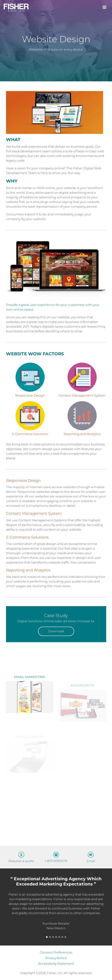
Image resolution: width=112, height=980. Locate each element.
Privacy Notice (56, 958)
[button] (47, 937)
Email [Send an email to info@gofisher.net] (91, 861)
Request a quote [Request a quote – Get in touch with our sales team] (21, 861)
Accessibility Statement (56, 964)
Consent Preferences (56, 952)
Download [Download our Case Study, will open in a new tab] (56, 631)
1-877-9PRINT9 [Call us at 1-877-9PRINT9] (56, 861)
